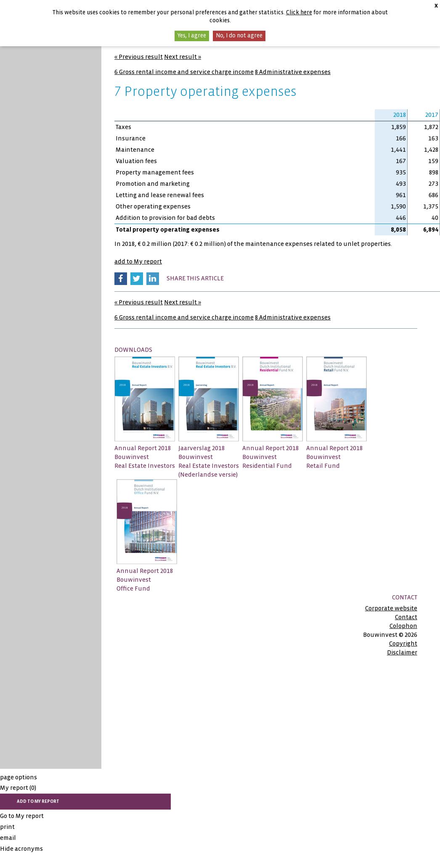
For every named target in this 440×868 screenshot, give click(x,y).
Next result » (183, 57)
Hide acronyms (21, 849)
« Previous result (139, 57)
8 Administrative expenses (293, 72)
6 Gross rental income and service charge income (184, 72)
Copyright (403, 644)
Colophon (403, 626)
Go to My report (22, 816)
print (7, 827)
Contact (406, 617)
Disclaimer (402, 652)
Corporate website (391, 608)
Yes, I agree (192, 36)
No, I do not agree (239, 36)
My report (18, 788)
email (8, 838)
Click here (299, 12)
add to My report (138, 261)
